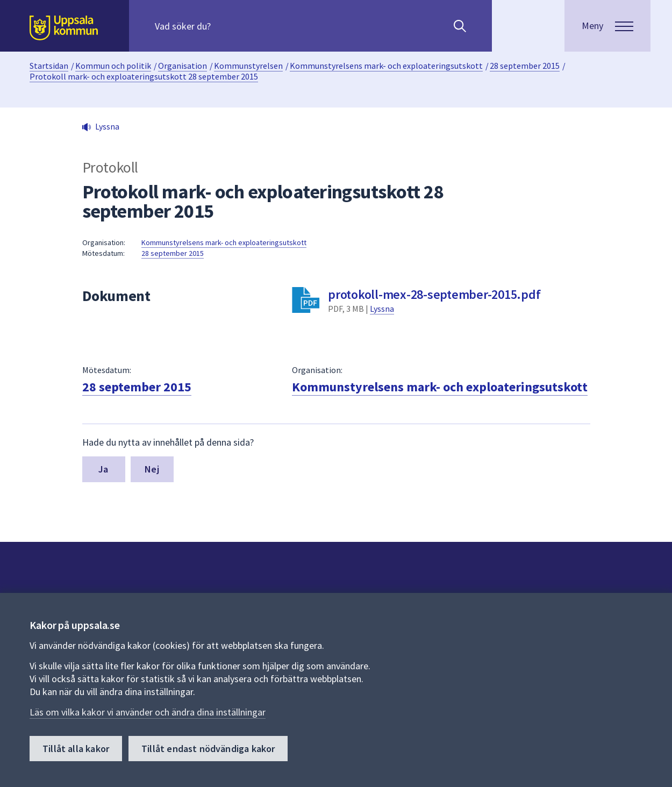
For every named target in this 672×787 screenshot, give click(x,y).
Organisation (183, 66)
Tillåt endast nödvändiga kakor (208, 749)
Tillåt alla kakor (76, 749)
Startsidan (49, 66)
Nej (152, 469)
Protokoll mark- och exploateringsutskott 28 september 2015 (144, 76)
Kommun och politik (113, 66)
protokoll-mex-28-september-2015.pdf (434, 294)
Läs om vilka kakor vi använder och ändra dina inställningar (148, 712)
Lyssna (382, 309)
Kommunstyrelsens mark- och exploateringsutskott (386, 66)
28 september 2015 (525, 66)
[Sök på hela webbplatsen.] (224, 26)
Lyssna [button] (107, 126)
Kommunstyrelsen (248, 66)
